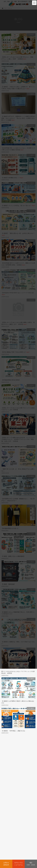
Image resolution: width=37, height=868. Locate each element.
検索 (30, 748)
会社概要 (6, 817)
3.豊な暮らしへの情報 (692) (10, 765)
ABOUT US (12, 812)
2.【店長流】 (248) (8, 762)
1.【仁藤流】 (6, 758)
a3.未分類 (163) (7, 786)
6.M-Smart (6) (7, 774)
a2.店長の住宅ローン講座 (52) (11, 783)
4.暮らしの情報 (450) (8, 768)
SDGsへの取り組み (25, 817)
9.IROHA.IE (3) (7, 780)
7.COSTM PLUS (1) (8, 777)
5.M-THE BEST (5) (8, 771)
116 (22, 739)
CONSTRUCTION (16, 828)
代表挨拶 (14, 817)
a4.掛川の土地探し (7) (9, 789)
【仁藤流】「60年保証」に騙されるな (13, 731)
